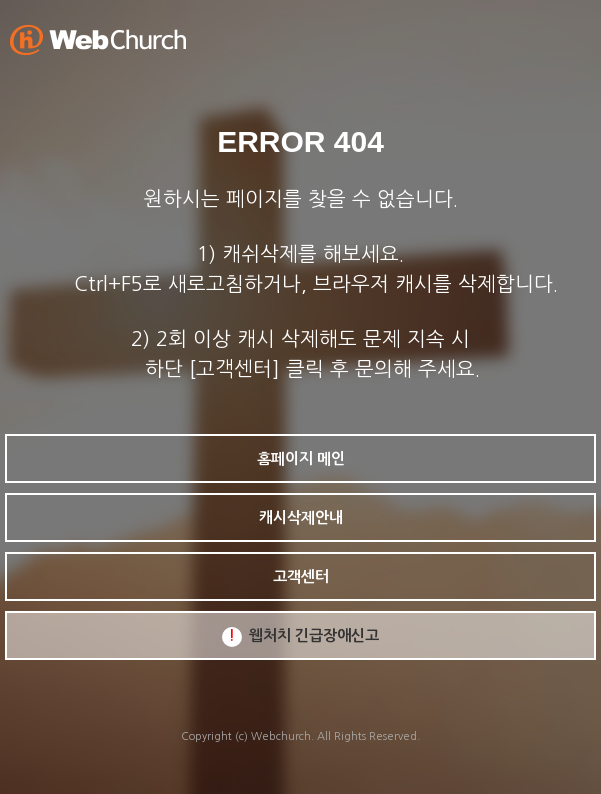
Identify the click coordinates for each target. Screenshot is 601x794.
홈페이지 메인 (301, 458)
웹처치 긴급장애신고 (300, 637)
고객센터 (301, 576)
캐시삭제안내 (301, 517)
